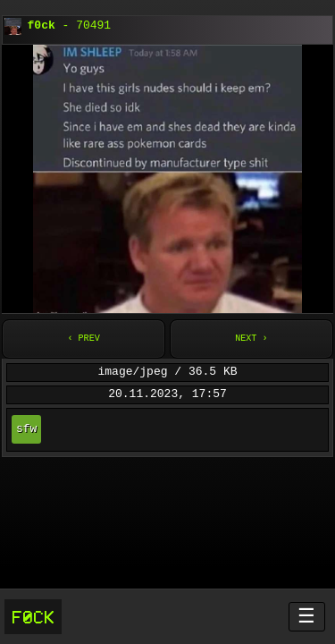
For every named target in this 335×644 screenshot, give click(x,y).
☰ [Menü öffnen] (306, 616)
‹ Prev (83, 339)
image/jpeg (132, 372)
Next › (251, 339)
